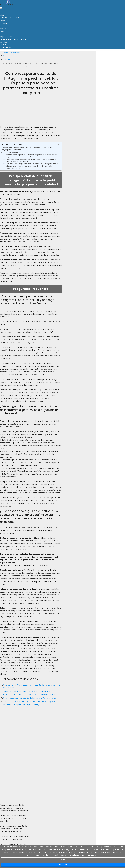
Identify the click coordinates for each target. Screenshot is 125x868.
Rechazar (63, 859)
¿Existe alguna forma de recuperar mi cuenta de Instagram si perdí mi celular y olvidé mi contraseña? (31, 159)
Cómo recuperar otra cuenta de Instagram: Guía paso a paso (31, 697)
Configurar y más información (83, 855)
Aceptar (63, 865)
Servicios (3, 42)
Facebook (4, 20)
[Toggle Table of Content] (57, 143)
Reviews (3, 44)
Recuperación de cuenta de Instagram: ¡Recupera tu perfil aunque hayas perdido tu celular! (28, 148)
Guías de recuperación (9, 18)
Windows (3, 28)
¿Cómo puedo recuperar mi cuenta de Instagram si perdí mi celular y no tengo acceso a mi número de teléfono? (31, 155)
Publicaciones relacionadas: (16, 167)
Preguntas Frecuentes (11, 151)
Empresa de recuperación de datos (14, 39)
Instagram (4, 23)
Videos (3, 34)
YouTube (3, 26)
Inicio (2, 15)
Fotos (2, 31)
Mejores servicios (6, 36)
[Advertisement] (31, 111)
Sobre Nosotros (6, 47)
